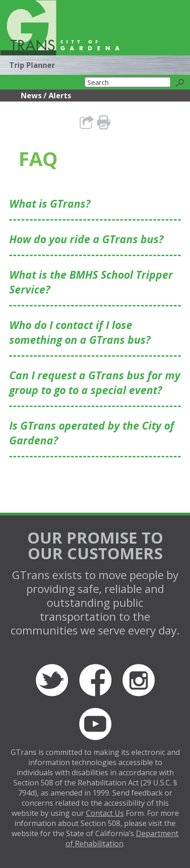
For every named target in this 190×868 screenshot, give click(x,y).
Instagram (139, 680)
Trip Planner (32, 65)
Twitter (52, 680)
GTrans (28, 28)
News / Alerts (46, 96)
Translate (143, 43)
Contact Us (105, 813)
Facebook (95, 680)
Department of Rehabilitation (122, 838)
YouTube (95, 724)
